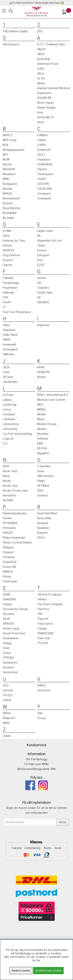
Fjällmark (8, 293)
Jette (6, 372)
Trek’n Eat (44, 638)
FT (4, 307)
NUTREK (8, 500)
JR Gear (8, 377)
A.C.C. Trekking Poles (51, 44)
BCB (5, 145)
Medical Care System (51, 400)
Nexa (6, 476)
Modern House (47, 424)
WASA (7, 713)
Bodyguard (10, 184)
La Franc (8, 395)
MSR (40, 444)
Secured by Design (15, 609)
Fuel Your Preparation (17, 312)
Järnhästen (10, 382)
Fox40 (7, 302)
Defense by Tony (14, 241)
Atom (41, 122)
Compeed (44, 194)
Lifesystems (11, 424)
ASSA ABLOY (46, 117)
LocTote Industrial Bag (17, 434)
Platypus (8, 547)
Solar (6, 648)
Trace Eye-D (45, 624)
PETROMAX (10, 523)
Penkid (7, 518)
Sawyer (8, 604)
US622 (7, 700)
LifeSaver (9, 414)
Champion (44, 160)
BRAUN (7, 194)
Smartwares (11, 638)
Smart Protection (14, 633)
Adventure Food (48, 64)
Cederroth (44, 150)
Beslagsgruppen (14, 150)
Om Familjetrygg (36, 759)
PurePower (10, 581)
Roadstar (43, 528)
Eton (40, 260)
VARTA (41, 685)
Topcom (43, 619)
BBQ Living (10, 140)
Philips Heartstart (14, 538)
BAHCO (7, 135)
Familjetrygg (11, 283)
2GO (40, 31)
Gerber (42, 278)
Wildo (6, 723)
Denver (7, 245)
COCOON (43, 184)
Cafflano (43, 135)
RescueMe (44, 518)
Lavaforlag (10, 405)
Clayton (42, 169)
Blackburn (9, 174)
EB (39, 236)
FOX (5, 297)
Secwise (8, 614)
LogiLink (8, 439)
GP (39, 297)
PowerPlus (10, 562)
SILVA (6, 619)
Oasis (41, 471)
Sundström (10, 663)
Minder (42, 414)
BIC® (6, 160)
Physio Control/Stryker (17, 543)
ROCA (41, 538)
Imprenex (43, 325)
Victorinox (44, 690)
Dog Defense (11, 255)
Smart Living (11, 628)
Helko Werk (10, 335)
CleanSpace (45, 174)
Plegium (8, 552)
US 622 (7, 695)
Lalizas (7, 400)
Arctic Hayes (46, 103)
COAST (42, 179)
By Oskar (8, 218)
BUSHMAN (10, 213)
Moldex (42, 429)
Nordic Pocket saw (15, 491)
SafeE (7, 594)
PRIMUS (8, 572)
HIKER (7, 340)
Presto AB (9, 567)
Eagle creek (45, 231)
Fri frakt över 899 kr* (23, 3)
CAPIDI (41, 145)
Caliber (42, 140)
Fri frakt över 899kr (37, 764)
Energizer (43, 255)
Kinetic (42, 377)
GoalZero (43, 288)
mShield (43, 439)
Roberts (42, 533)
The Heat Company (50, 604)
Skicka (62, 822)
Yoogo (42, 718)
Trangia (42, 628)
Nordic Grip (10, 486)
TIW (40, 614)
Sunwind (8, 667)
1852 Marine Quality (15, 31)
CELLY (41, 155)
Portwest (9, 557)
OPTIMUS (43, 486)
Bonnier (8, 189)
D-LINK (7, 231)
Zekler (7, 736)
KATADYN (43, 372)
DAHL (6, 236)
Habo (6, 325)
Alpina (41, 83)
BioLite (7, 164)
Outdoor (43, 495)
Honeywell (9, 344)
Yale (40, 713)
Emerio (42, 250)
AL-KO (41, 78)
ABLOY (42, 49)
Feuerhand (10, 288)
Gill (39, 283)
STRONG (8, 658)
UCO (6, 685)
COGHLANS (45, 189)
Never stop (10, 471)
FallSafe (8, 278)
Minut (41, 419)
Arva (40, 112)
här (38, 960)
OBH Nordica (46, 476)
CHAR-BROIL (45, 164)
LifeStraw (9, 419)
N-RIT (6, 466)
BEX (5, 155)
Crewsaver (44, 198)
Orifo (40, 491)
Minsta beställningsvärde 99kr (36, 769)
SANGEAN (9, 599)
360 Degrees (11, 44)
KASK (41, 367)
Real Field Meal (47, 513)
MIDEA (41, 409)
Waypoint (9, 718)
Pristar (7, 577)
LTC (5, 444)
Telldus (42, 599)
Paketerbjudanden (15, 513)
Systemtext (10, 672)
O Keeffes (44, 466)
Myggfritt (43, 453)
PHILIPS (8, 533)
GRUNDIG (43, 302)
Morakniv (43, 434)
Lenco (7, 409)
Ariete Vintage (46, 108)
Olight (41, 481)
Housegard (10, 349)
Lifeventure (10, 429)
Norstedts (9, 495)
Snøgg (7, 643)
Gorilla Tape (45, 293)
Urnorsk (8, 690)
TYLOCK (43, 643)
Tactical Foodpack (49, 594)
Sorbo (7, 653)
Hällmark (8, 354)
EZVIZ (41, 265)
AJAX (41, 69)
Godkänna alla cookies (48, 971)
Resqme (43, 523)
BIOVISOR (9, 169)
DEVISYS (8, 250)
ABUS (41, 54)
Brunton (8, 203)
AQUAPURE (44, 98)
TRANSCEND (45, 633)
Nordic (7, 481)
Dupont (7, 265)
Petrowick (9, 528)
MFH (40, 405)
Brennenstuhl (11, 198)
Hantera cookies (21, 971)
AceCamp (44, 59)
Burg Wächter (12, 208)
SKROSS (8, 624)
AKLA (41, 74)
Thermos (43, 609)
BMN (6, 179)
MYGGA (42, 448)
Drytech (8, 260)
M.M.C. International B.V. (53, 395)
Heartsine (9, 330)
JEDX (6, 367)
